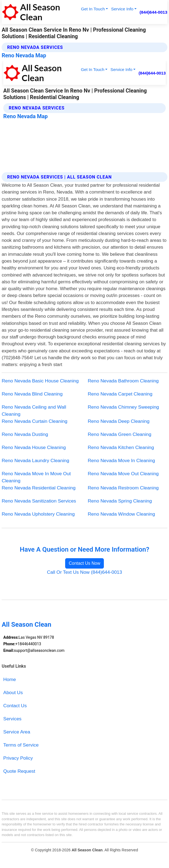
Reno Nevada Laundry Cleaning (35, 460)
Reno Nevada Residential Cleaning (39, 488)
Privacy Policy (18, 758)
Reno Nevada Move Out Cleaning (123, 474)
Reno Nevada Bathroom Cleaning (123, 381)
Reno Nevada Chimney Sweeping (123, 407)
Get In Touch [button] (93, 9)
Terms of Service (21, 745)
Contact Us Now (84, 563)
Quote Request (19, 771)
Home (10, 679)
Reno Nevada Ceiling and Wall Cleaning (34, 411)
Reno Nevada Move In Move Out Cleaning (36, 477)
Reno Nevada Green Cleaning (120, 434)
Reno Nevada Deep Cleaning (119, 421)
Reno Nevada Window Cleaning (121, 514)
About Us (13, 692)
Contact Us (15, 706)
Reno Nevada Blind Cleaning (32, 394)
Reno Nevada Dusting (25, 434)
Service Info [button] (122, 9)
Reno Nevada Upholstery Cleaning (38, 514)
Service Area (17, 732)
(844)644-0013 (153, 12)
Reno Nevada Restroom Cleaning (123, 488)
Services (12, 719)
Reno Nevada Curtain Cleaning (34, 421)
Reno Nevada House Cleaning (34, 447)
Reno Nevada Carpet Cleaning (120, 394)
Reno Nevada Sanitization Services (39, 501)
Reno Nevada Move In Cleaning (121, 460)
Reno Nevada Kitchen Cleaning (121, 447)
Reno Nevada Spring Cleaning (120, 501)
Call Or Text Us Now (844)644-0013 (84, 572)
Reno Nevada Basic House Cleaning (40, 381)
